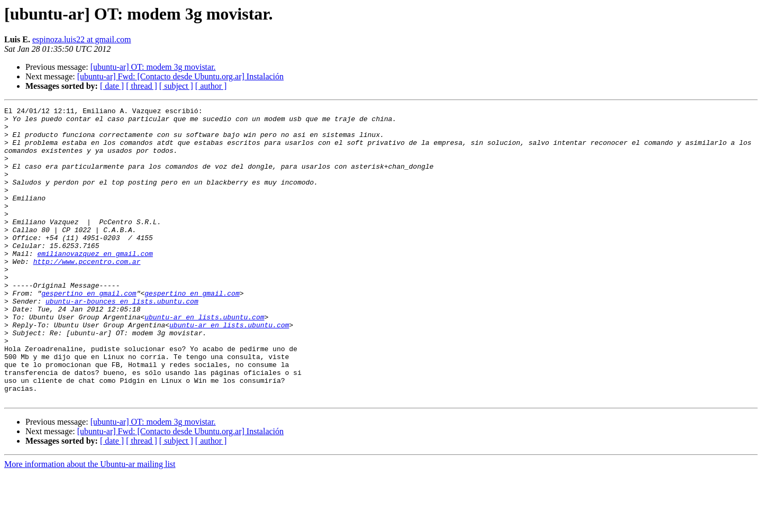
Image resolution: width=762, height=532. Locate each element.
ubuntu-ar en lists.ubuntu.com (204, 360)
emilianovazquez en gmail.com (95, 283)
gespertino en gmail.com (89, 331)
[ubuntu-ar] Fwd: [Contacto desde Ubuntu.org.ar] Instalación (180, 76)
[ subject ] (176, 86)
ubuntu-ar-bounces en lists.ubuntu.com (122, 341)
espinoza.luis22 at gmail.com (82, 39)
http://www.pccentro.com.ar (87, 293)
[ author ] (211, 86)
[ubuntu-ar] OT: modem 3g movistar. (153, 67)
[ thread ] (142, 86)
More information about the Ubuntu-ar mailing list (90, 523)
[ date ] (112, 86)
